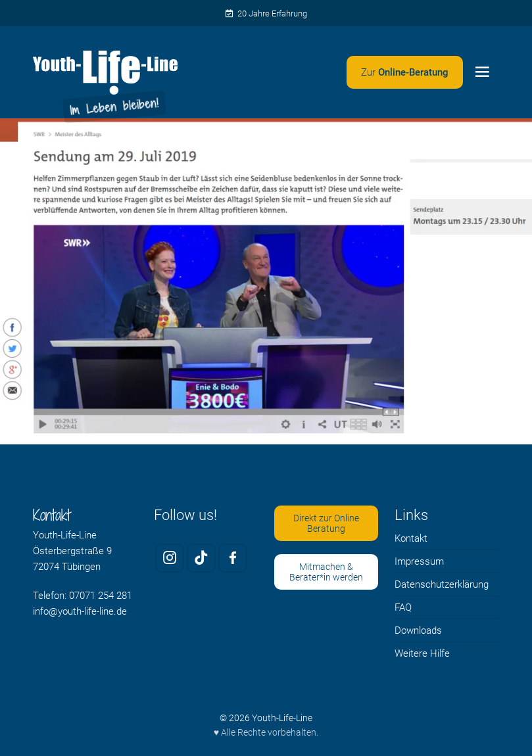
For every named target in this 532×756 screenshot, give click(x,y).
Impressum (419, 561)
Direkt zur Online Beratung (326, 524)
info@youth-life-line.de (80, 611)
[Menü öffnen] (483, 72)
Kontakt (411, 538)
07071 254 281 (101, 596)
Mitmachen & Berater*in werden (326, 572)
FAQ (403, 607)
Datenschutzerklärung (442, 584)
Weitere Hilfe (422, 653)
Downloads (418, 630)
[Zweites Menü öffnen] (405, 72)
